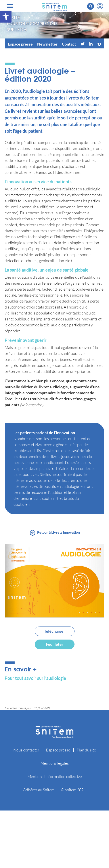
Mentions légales (55, 763)
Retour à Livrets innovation (58, 532)
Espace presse (20, 44)
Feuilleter (55, 644)
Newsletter (47, 44)
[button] (6, 17)
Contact (69, 44)
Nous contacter (26, 750)
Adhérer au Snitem (39, 790)
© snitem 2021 (73, 790)
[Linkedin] (91, 44)
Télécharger (54, 631)
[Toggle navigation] (10, 6)
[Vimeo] (99, 44)
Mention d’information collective (55, 776)
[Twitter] (82, 44)
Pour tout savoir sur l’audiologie (35, 678)
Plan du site (86, 750)
